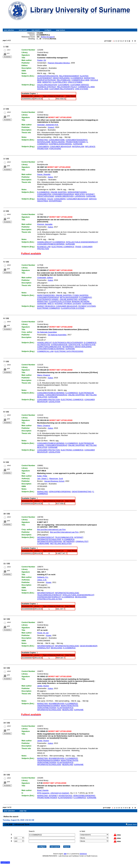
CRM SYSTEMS (82, 89)
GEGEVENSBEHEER (89, 646)
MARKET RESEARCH (46, 306)
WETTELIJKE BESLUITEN (61, 543)
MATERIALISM (78, 146)
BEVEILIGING (81, 597)
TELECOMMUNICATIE (64, 537)
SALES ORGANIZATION (47, 85)
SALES (50, 199)
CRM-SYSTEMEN (75, 82)
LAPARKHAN (80, 196)
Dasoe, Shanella (44, 174)
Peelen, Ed (42, 60)
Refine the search (48, 37)
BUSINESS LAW (44, 247)
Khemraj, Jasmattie (45, 224)
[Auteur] (51, 127)
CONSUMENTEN (44, 194)
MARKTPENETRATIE (69, 706)
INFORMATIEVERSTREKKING (50, 541)
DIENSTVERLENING (61, 78)
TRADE (78, 247)
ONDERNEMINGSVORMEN (49, 706)
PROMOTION (43, 149)
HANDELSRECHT (44, 242)
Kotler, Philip (42, 476)
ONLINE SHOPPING (76, 395)
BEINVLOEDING (58, 142)
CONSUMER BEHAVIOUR (60, 146)
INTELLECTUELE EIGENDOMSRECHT (82, 242)
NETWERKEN (68, 347)
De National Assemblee (57, 335)
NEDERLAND (68, 710)
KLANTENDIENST (44, 78)
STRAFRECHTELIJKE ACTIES (50, 599)
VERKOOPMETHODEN (77, 192)
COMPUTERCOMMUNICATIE (49, 347)
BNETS (51, 304)
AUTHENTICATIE (88, 345)
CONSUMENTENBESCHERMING (51, 244)
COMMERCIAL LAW (45, 351)
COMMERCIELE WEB (80, 80)
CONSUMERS (43, 146)
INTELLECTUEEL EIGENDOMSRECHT (78, 595)
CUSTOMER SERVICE (80, 85)
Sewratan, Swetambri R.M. (48, 125)
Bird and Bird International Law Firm (51, 529)
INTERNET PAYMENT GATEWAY (68, 304)
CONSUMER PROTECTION (49, 400)
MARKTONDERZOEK (46, 295)
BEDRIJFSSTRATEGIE (47, 80)
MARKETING (89, 78)
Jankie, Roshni (43, 686)
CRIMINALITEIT (82, 541)
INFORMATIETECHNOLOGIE (49, 539)
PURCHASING (55, 149)
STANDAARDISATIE (59, 345)
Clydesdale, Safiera (45, 278)
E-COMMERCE (77, 78)
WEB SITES (80, 194)
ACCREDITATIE (44, 345)
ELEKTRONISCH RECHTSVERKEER (68, 343)
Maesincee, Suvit (56, 479)
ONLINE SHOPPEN (59, 192)
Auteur (50, 177)
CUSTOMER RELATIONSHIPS (62, 89)
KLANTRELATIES (60, 82)
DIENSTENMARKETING (82, 492)
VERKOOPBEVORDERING (60, 492)
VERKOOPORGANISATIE (48, 76)
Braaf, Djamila (43, 790)
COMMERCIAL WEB (86, 87)
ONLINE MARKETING (69, 299)
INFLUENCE (90, 146)
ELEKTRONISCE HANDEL (48, 299)
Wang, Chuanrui (44, 375)
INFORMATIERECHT (46, 537)
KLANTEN (84, 76)
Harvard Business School (54, 481)
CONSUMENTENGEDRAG (76, 140)
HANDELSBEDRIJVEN (64, 196)
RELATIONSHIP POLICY (67, 87)
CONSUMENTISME (57, 140)
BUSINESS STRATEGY (47, 87)
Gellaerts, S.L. (43, 577)
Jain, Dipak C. (43, 479)
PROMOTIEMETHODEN (76, 142)
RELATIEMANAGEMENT (69, 76)
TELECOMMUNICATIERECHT (49, 595)
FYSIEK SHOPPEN (80, 295)
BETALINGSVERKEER (69, 297)
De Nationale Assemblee (47, 332)
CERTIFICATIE (74, 345)
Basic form (133, 822)
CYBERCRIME (43, 543)
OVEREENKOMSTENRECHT (49, 597)
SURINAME (78, 144)
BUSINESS (42, 199)
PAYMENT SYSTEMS (87, 306)
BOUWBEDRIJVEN (57, 704)
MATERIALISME (44, 142)
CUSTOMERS (64, 85)
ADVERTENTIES (65, 796)
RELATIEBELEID (64, 80)
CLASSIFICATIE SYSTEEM (60, 301)
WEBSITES (47, 82)
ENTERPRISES (55, 201)
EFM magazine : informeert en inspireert (53, 793)
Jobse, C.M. (42, 580)
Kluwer (49, 582)
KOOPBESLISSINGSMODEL (61, 144)
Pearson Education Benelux (59, 63)
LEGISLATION (54, 402)
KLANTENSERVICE (65, 708)
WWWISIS (83, 851)
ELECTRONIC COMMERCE (63, 247)
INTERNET (90, 194)
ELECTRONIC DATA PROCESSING (69, 351)
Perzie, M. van (43, 633)
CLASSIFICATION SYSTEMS (73, 308)
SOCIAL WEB (43, 89)
